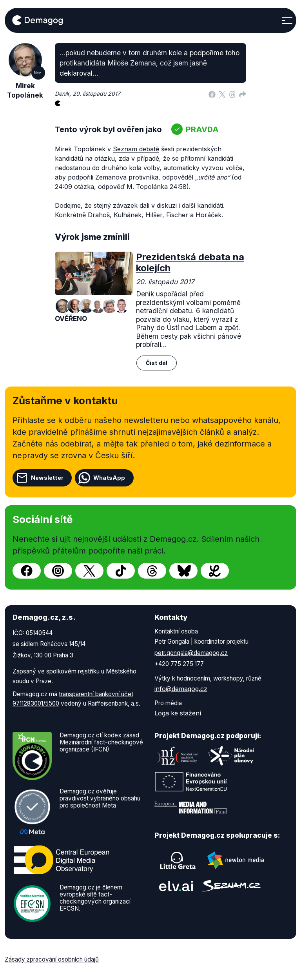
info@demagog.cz (181, 689)
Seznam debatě (136, 149)
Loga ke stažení (178, 713)
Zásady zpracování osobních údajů (52, 959)
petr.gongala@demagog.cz (191, 653)
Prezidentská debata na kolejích (190, 263)
